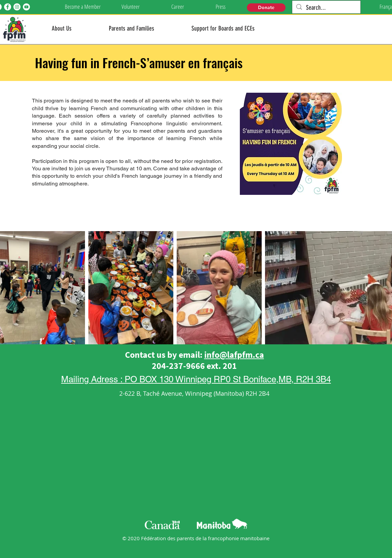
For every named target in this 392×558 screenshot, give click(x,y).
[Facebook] (8, 7)
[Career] (178, 7)
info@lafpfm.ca (234, 355)
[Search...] (326, 8)
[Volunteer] (131, 7)
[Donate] (266, 8)
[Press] (221, 7)
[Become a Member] (83, 7)
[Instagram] (17, 7)
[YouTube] (26, 7)
